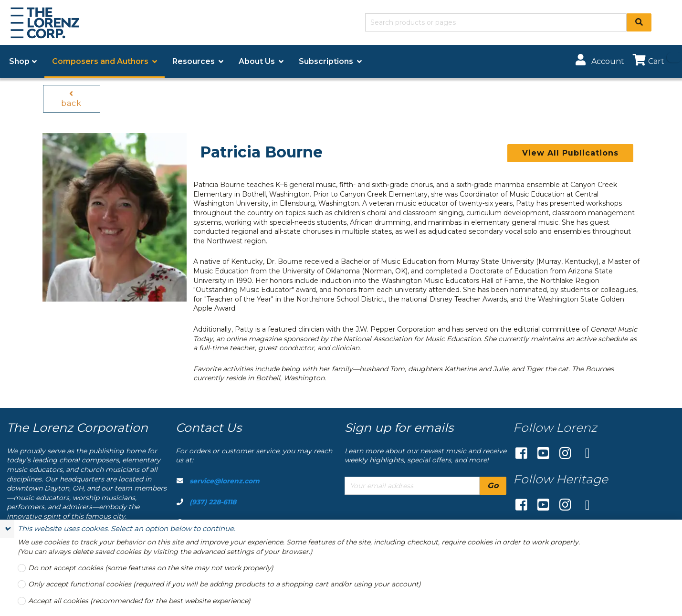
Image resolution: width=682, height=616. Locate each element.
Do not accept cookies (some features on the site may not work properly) (151, 568)
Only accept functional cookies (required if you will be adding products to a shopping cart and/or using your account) (225, 584)
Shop (19, 61)
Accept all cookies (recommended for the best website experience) (139, 601)
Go (493, 485)
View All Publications (570, 153)
